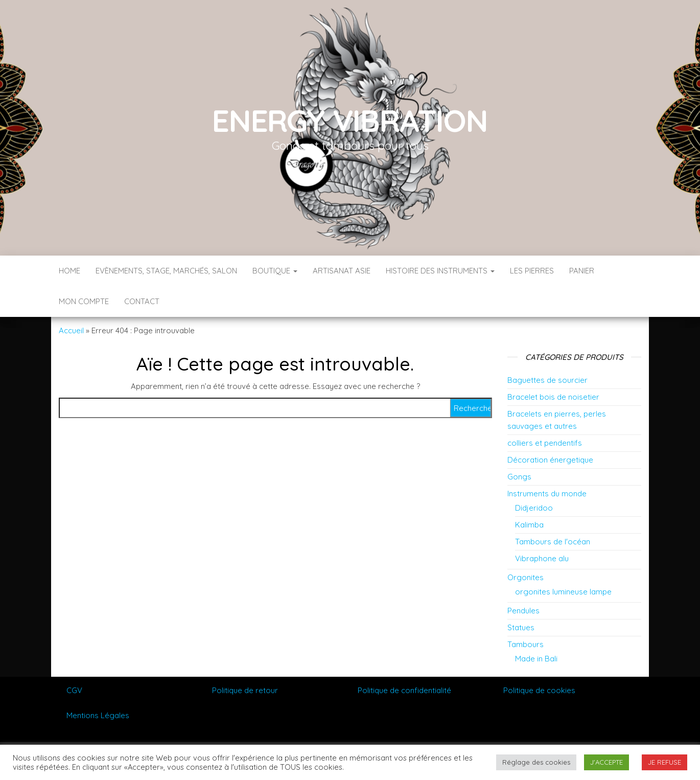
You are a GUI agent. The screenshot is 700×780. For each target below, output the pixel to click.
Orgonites (526, 577)
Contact (142, 301)
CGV (74, 690)
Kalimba (529, 525)
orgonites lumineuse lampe (563, 592)
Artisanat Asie (342, 271)
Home (69, 271)
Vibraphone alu (542, 558)
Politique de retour (245, 690)
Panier (582, 271)
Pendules (523, 611)
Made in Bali (536, 659)
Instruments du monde (547, 494)
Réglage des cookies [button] (536, 762)
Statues (521, 627)
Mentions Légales (98, 715)
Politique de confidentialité (404, 690)
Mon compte (84, 301)
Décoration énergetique (550, 460)
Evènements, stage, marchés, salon (166, 271)
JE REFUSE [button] (664, 762)
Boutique (275, 271)
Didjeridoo (534, 508)
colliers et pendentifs (545, 443)
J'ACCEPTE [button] (606, 762)
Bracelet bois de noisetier (553, 397)
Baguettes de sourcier (547, 380)
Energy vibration (350, 120)
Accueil (71, 330)
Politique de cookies (539, 690)
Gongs (519, 477)
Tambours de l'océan (553, 542)
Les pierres (532, 271)
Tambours (526, 644)
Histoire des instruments (440, 271)
